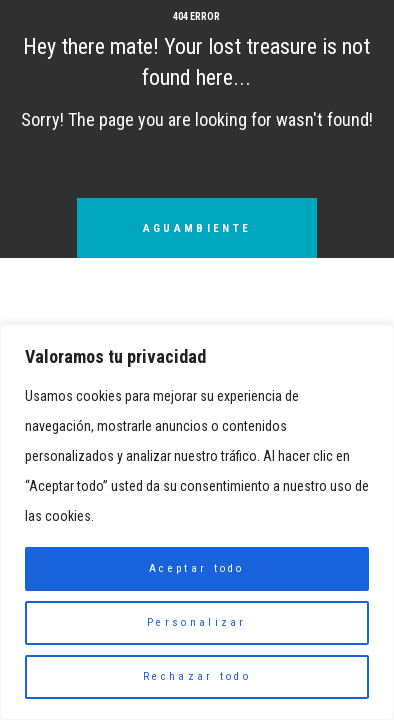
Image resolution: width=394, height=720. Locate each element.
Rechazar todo (197, 676)
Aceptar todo (197, 568)
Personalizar (197, 622)
